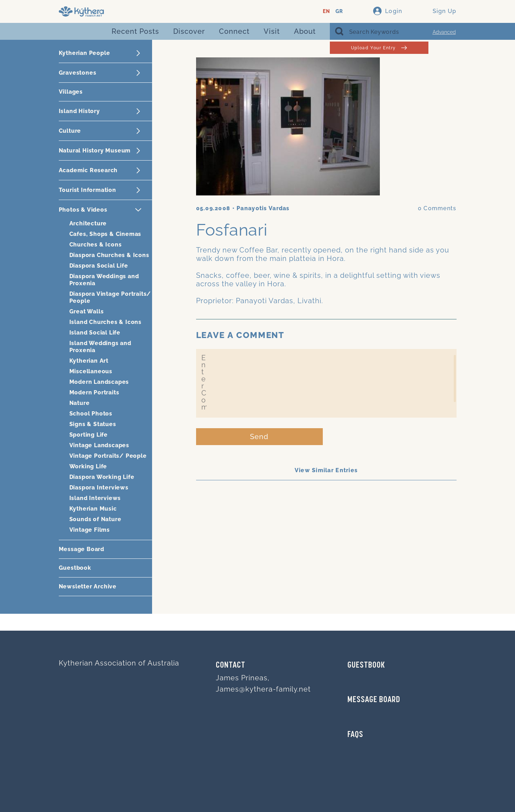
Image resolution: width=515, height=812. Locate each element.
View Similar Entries (326, 470)
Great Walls (87, 311)
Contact (231, 666)
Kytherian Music (93, 509)
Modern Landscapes (99, 382)
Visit (272, 31)
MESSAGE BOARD (374, 700)
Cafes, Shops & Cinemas (105, 234)
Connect (234, 31)
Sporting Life (89, 435)
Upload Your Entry (379, 48)
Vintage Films (90, 530)
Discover (189, 31)
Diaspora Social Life (99, 266)
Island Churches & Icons (105, 322)
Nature (80, 403)
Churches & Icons (96, 245)
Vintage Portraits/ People (108, 456)
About (305, 31)
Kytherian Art (89, 361)
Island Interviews (95, 498)
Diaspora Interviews (99, 488)
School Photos (91, 414)
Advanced (444, 32)
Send (259, 437)
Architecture (88, 223)
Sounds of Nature (95, 519)
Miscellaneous (91, 371)
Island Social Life (95, 333)
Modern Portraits (94, 392)
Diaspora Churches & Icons (109, 255)
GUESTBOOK (366, 666)
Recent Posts (135, 31)
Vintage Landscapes (99, 445)
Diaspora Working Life (102, 477)
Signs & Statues (93, 424)
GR (339, 11)
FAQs (355, 735)
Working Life (88, 466)
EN (326, 11)
